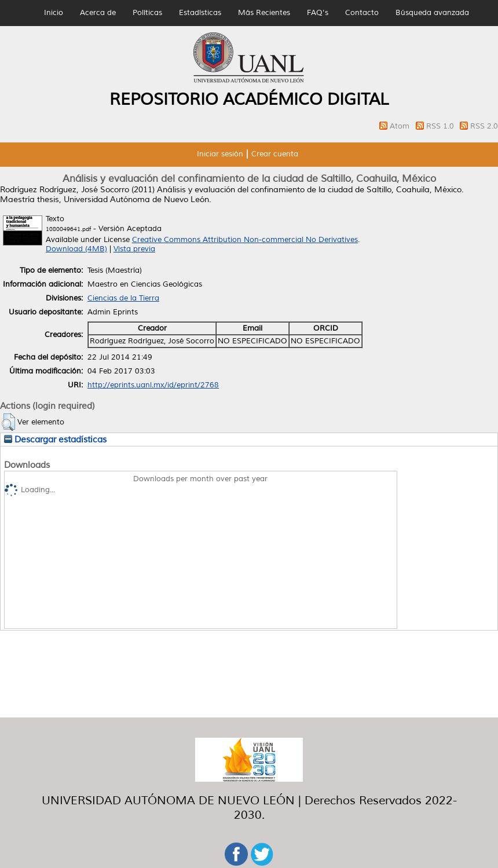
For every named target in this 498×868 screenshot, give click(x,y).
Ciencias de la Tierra (123, 298)
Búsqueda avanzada (432, 13)
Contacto (362, 13)
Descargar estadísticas (55, 440)
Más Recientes (264, 13)
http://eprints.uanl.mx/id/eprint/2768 (153, 385)
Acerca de (98, 13)
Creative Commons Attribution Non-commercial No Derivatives (245, 240)
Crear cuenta (275, 154)
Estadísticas (200, 13)
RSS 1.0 (441, 126)
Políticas (147, 13)
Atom (401, 126)
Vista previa (134, 249)
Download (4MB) (76, 249)
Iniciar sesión (220, 154)
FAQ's (318, 13)
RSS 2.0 (484, 126)
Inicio (54, 13)
